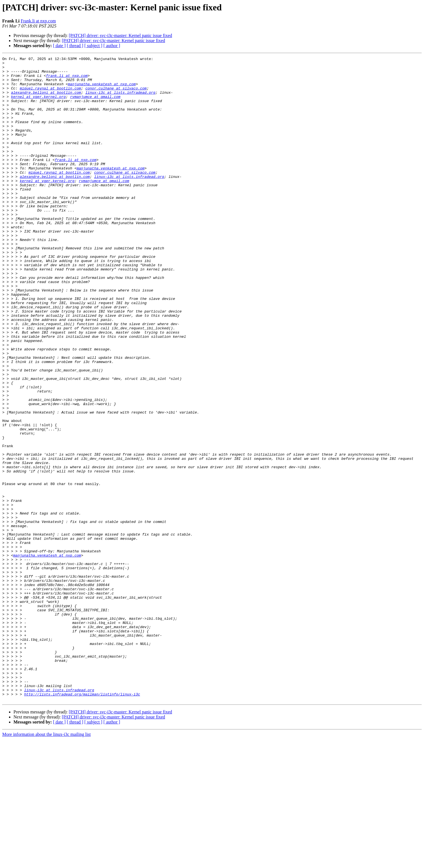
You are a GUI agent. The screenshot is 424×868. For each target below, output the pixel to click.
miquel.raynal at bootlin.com (50, 95)
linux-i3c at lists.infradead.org (120, 100)
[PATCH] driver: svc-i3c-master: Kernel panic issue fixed (120, 35)
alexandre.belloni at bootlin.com (46, 100)
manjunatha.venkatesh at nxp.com (102, 90)
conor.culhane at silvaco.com (116, 95)
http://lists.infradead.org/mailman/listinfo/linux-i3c (82, 822)
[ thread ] (75, 46)
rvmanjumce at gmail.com (95, 105)
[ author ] (112, 46)
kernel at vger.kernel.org (38, 105)
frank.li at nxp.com (67, 80)
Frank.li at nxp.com (38, 21)
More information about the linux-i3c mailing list (47, 863)
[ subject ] (93, 46)
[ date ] (59, 46)
